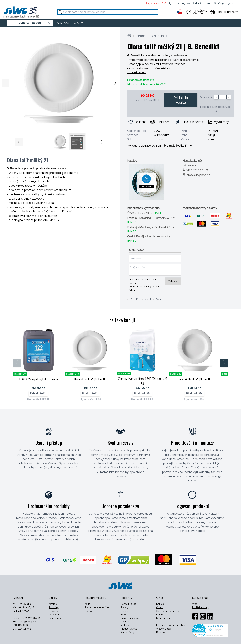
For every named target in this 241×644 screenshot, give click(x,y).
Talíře (153, 36)
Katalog (53, 604)
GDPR (159, 615)
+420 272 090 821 (182, 3)
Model (148, 299)
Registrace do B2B (156, 3)
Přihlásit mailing (201, 607)
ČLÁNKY (79, 23)
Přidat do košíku (181, 100)
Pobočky (54, 607)
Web (195, 604)
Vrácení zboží (164, 629)
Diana (159, 299)
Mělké (164, 36)
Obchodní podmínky (168, 611)
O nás (159, 607)
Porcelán (141, 36)
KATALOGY (63, 23)
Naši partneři (163, 618)
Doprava (161, 632)
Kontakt (160, 604)
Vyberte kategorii (35, 23)
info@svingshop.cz (227, 3)
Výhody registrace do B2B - (159, 146)
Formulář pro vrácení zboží (171, 625)
